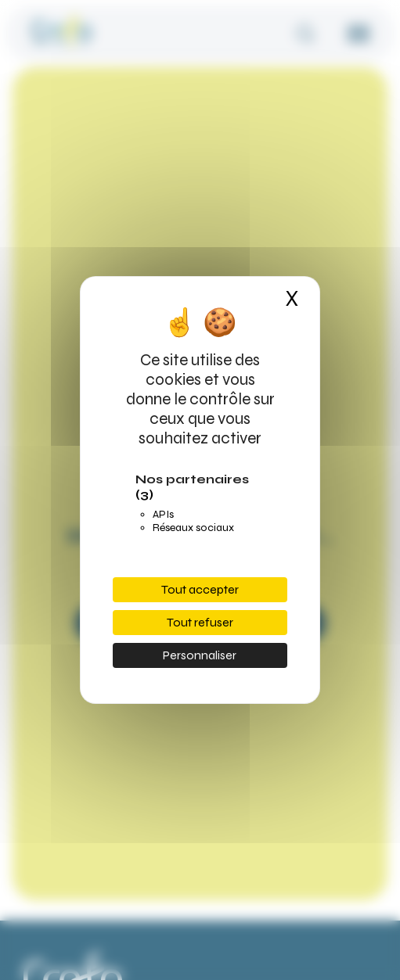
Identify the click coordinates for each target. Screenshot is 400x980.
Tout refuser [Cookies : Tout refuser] (200, 622)
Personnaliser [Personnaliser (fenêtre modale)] (200, 655)
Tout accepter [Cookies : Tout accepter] (200, 589)
